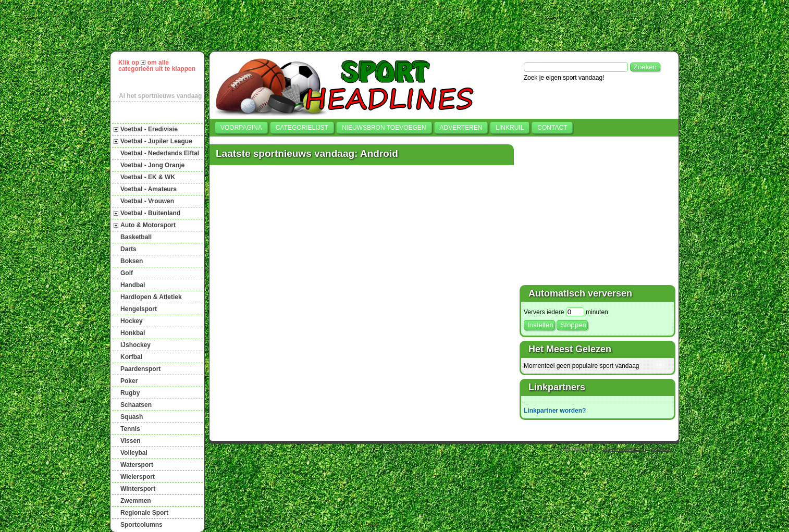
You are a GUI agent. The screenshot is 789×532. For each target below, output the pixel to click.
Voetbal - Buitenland (150, 213)
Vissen (130, 441)
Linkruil (510, 128)
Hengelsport (139, 309)
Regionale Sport (144, 513)
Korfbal (131, 357)
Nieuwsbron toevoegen (384, 128)
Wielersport (138, 477)
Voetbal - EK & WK (148, 177)
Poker (129, 381)
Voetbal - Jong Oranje (152, 165)
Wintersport (138, 489)
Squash (132, 417)
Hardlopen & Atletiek (151, 297)
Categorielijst (302, 128)
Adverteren (461, 128)
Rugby (130, 393)
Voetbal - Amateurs (149, 189)
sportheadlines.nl (624, 449)
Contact (552, 128)
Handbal (133, 285)
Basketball (136, 237)
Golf (127, 273)
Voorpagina (241, 128)
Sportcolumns (141, 525)
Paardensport (140, 369)
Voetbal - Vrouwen (147, 201)
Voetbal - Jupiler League (156, 141)
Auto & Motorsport (148, 225)
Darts (128, 249)
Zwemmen (136, 501)
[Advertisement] (399, 26)
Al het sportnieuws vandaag (160, 96)
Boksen (132, 261)
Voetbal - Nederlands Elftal (160, 153)
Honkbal (133, 333)
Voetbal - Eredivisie (149, 129)
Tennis (130, 429)
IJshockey (135, 345)
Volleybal (134, 453)
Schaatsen (136, 405)
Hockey (132, 321)
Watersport (137, 465)
